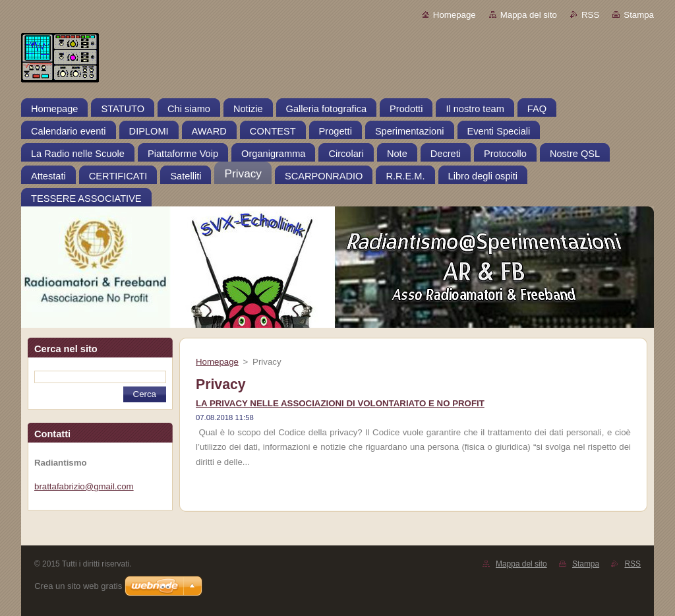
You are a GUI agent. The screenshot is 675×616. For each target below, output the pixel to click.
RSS (590, 15)
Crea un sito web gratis (78, 586)
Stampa (639, 15)
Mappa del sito (529, 15)
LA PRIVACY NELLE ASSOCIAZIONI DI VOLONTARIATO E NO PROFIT (340, 403)
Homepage (455, 15)
